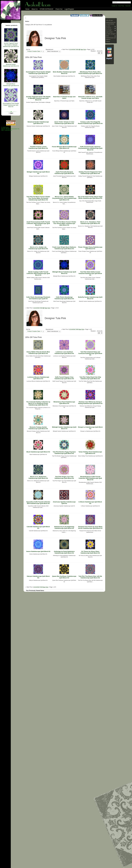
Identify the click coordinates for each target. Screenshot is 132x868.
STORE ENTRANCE (47, 9)
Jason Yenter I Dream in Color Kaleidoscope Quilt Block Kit (64, 123)
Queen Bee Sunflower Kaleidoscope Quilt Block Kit (64, 577)
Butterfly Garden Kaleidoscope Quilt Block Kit (90, 298)
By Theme (108, 28)
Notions (108, 42)
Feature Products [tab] (11, 25)
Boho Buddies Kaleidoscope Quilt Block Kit (64, 73)
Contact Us (114, 6)
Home (27, 9)
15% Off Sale (109, 20)
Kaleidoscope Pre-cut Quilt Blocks (111, 23)
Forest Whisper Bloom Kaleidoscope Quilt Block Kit (64, 147)
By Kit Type (109, 30)
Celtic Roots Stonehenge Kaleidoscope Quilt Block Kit (64, 298)
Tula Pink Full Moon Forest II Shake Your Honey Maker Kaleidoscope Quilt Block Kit (64, 223)
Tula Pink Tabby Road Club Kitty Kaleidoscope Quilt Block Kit (90, 378)
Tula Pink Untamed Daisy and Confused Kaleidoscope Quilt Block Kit (90, 353)
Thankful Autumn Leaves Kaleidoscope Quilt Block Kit (38, 147)
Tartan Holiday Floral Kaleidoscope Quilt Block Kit (90, 453)
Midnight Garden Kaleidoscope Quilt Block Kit (64, 428)
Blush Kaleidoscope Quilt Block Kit (38, 452)
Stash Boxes (109, 32)
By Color (108, 26)
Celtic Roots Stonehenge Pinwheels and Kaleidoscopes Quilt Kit (38, 298)
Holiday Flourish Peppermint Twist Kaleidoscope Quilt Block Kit (90, 173)
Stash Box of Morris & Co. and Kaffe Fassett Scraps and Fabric (90, 97)
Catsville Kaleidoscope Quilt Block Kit (38, 527)
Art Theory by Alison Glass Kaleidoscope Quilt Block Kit (90, 552)
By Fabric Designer (111, 34)
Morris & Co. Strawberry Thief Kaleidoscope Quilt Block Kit (90, 223)
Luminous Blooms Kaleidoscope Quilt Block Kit (38, 378)
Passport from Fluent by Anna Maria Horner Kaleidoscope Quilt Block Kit (90, 527)
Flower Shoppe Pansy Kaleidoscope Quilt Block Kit (90, 248)
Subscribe (128, 6)
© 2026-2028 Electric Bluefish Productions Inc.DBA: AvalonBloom (11, 129)
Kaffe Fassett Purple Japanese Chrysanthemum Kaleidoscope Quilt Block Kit (90, 148)
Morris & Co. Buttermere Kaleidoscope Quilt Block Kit (38, 477)
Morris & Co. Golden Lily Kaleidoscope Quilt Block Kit (38, 248)
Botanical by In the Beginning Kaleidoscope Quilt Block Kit (64, 527)
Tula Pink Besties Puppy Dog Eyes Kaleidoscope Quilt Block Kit (64, 453)
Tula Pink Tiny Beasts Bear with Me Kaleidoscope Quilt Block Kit (90, 577)
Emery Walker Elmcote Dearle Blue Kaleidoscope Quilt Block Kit (38, 353)
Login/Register (69, 9)
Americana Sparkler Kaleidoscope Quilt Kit (64, 503)
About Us (35, 9)
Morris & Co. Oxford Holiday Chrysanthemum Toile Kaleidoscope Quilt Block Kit (64, 198)
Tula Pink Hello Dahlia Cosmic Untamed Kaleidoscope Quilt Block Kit (90, 273)
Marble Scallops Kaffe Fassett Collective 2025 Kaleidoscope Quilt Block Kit (38, 273)
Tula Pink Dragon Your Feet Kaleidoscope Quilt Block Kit (64, 477)
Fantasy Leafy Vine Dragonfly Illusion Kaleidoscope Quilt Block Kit (90, 123)
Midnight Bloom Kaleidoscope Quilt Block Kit (64, 273)
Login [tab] (11, 113)
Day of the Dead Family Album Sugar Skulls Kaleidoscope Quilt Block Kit (90, 197)
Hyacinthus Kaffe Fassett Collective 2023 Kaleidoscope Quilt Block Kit (38, 503)
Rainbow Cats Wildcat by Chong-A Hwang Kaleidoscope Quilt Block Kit (90, 403)
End (85, 49)
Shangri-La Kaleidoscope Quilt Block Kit (90, 428)
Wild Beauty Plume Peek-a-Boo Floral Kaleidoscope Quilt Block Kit (90, 73)
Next (82, 49)
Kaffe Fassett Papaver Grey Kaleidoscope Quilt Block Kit (64, 378)
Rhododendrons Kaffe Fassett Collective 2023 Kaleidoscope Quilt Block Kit (90, 478)
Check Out (59, 9)
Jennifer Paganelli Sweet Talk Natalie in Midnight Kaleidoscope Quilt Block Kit (38, 98)
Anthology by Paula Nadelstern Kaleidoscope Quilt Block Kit (64, 552)
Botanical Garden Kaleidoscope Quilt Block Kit (38, 123)
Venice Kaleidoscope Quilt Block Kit (38, 551)
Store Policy (121, 6)
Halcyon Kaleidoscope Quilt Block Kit (38, 577)
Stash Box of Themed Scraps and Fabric (64, 97)
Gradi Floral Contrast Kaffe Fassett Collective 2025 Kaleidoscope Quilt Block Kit (38, 223)
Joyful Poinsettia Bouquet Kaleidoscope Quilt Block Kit (64, 173)
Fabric (107, 36)
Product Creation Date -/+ (35, 51)
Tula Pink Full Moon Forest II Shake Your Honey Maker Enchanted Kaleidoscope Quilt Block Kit (38, 198)
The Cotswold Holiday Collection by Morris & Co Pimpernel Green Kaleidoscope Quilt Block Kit (38, 403)
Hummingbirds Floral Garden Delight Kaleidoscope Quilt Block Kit (38, 73)
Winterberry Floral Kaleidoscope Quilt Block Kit (64, 403)
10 (79, 49)
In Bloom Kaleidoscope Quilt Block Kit (90, 503)
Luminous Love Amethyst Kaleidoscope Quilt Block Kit (64, 353)
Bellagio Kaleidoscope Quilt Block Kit (38, 173)
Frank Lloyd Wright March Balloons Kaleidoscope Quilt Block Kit (64, 248)
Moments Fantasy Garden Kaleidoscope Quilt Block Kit (38, 428)
